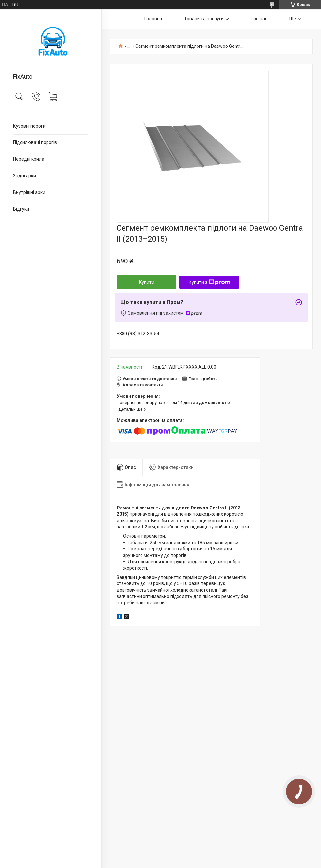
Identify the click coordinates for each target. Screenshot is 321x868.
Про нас (259, 19)
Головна (153, 19)
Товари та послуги (204, 19)
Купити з (209, 282)
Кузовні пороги (29, 126)
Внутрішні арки (29, 192)
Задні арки (25, 176)
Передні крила (29, 159)
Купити (147, 282)
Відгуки (21, 209)
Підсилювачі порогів (35, 142)
